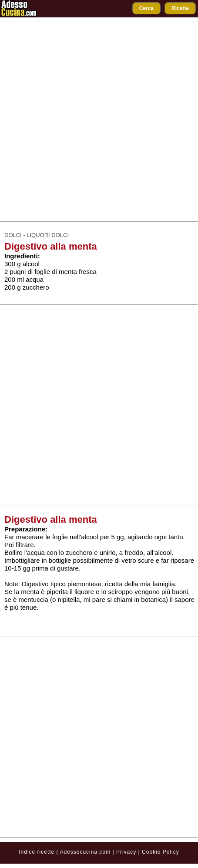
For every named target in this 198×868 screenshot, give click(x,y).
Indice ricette (37, 852)
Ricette (180, 8)
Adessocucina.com (85, 852)
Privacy (127, 852)
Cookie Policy (161, 852)
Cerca (146, 8)
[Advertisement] (97, 121)
